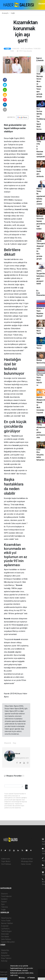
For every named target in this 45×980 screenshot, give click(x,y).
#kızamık (7, 743)
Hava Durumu (6, 918)
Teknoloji (4, 907)
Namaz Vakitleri (7, 923)
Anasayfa (5, 13)
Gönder (27, 787)
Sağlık (13, 13)
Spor (3, 904)
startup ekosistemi (7, 979)
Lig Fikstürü (5, 929)
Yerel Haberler (6, 896)
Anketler (4, 953)
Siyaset (4, 902)
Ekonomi (4, 894)
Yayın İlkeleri (6, 861)
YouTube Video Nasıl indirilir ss (40, 380)
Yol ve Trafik (6, 921)
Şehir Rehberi (6, 939)
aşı (8, 628)
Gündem (4, 899)
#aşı (14, 743)
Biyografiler (5, 956)
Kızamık (14, 403)
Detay (22, 978)
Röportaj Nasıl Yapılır (40, 331)
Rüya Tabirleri (6, 958)
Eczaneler (5, 926)
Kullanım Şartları (27, 859)
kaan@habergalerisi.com (20, 758)
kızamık (14, 151)
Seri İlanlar (5, 937)
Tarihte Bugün (6, 931)
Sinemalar (5, 934)
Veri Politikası (6, 864)
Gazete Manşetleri (8, 942)
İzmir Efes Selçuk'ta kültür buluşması (40, 455)
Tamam (31, 978)
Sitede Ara (5, 950)
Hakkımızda (6, 859)
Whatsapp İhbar (27, 861)
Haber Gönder (26, 864)
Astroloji (4, 961)
